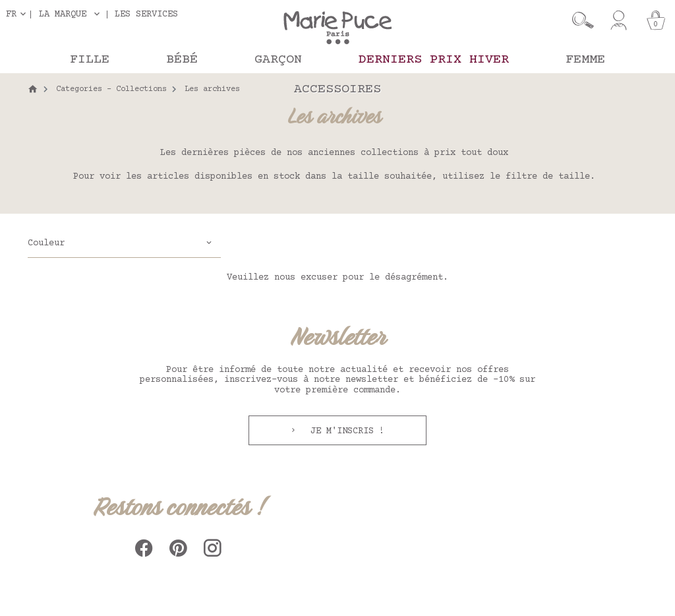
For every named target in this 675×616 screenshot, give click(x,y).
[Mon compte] (619, 20)
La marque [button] (63, 15)
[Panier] (656, 20)
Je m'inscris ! (345, 431)
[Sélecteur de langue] (18, 14)
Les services (146, 14)
